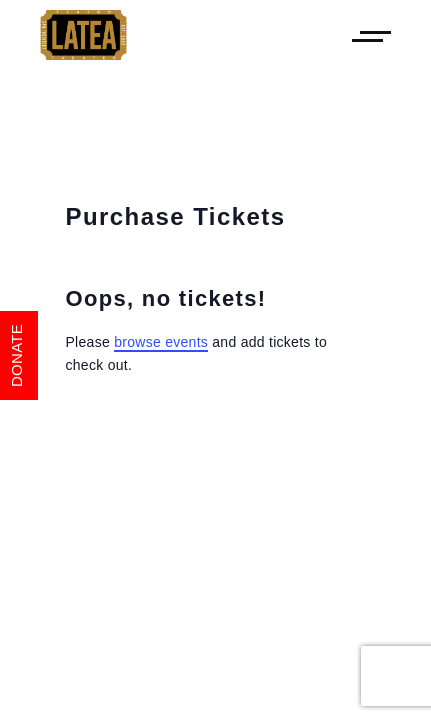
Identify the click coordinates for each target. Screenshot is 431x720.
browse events (161, 342)
